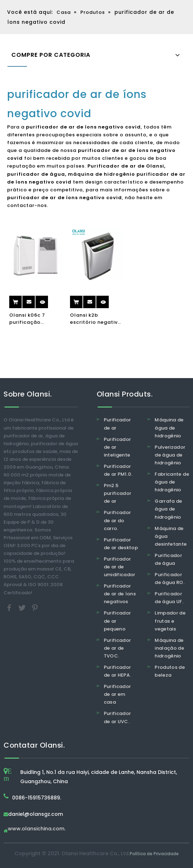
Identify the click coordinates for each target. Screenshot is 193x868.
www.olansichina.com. (37, 829)
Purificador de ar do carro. (117, 520)
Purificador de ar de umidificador (120, 567)
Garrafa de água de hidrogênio (168, 509)
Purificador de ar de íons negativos (120, 594)
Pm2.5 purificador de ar (118, 493)
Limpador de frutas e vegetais (170, 621)
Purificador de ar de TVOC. (117, 648)
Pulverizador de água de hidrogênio (170, 455)
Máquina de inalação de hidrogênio (169, 648)
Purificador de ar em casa (117, 694)
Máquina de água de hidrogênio (169, 428)
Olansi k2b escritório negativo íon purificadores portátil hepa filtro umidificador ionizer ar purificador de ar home (96, 319)
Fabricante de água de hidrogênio (172, 482)
